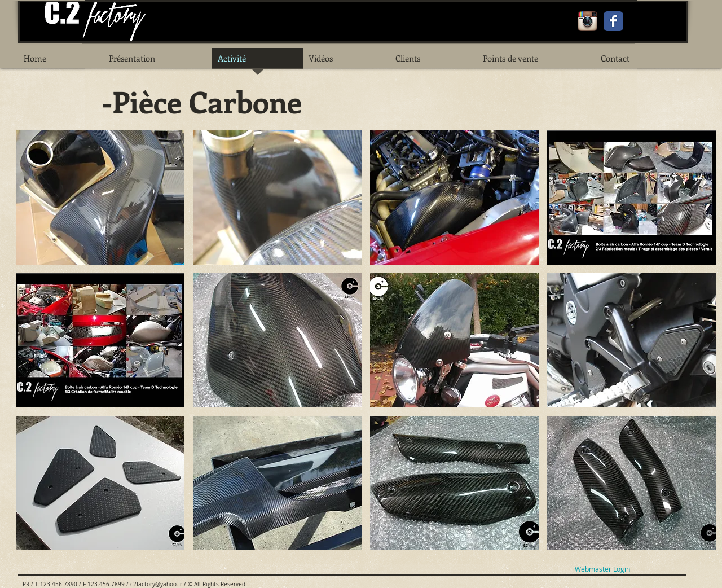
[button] (100, 198)
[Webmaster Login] (602, 569)
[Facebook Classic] (613, 21)
